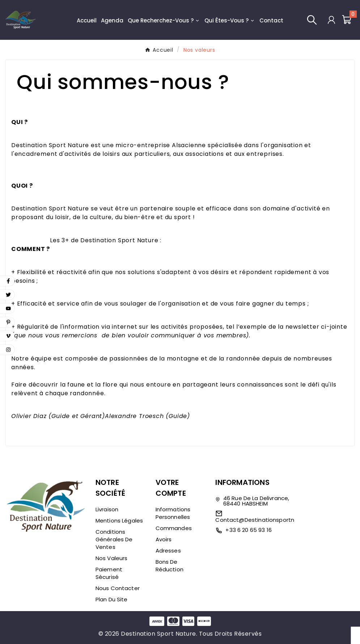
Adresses (168, 551)
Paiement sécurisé (109, 573)
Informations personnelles (173, 513)
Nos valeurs (112, 558)
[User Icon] (331, 20)
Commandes (174, 528)
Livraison (107, 509)
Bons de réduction (170, 566)
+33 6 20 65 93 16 (249, 530)
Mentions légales (119, 521)
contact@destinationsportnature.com (270, 520)
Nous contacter (118, 588)
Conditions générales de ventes (114, 539)
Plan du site (112, 599)
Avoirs (164, 539)
